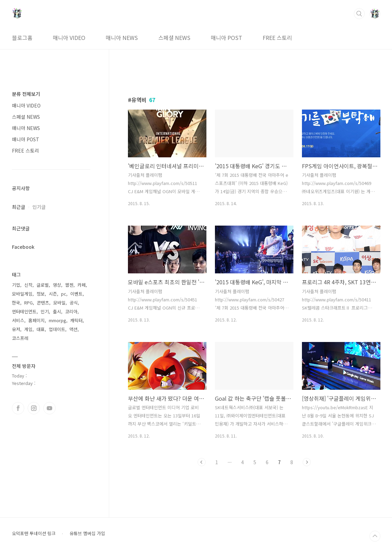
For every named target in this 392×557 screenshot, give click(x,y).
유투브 (49, 408)
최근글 (19, 207)
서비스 (18, 320)
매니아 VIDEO (69, 38)
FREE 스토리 (277, 38)
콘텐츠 (43, 303)
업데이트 (57, 329)
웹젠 (69, 285)
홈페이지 (37, 320)
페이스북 (18, 408)
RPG (28, 303)
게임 (28, 329)
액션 (73, 329)
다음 (307, 462)
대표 (41, 329)
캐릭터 (76, 320)
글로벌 (43, 285)
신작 (28, 285)
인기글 (39, 207)
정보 (41, 294)
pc (64, 294)
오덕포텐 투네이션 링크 (34, 533)
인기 (45, 311)
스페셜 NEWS (174, 38)
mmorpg (57, 320)
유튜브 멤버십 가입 (87, 533)
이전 (202, 462)
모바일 (59, 303)
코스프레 (20, 338)
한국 (16, 303)
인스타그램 (34, 408)
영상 (57, 285)
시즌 (53, 294)
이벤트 (76, 294)
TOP (375, 536)
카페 (82, 285)
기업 (16, 285)
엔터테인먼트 (24, 311)
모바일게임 (22, 294)
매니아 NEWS (122, 38)
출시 (57, 311)
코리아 (71, 311)
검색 (359, 14)
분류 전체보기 (26, 94)
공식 (74, 303)
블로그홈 (22, 38)
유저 (16, 329)
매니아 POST (227, 38)
